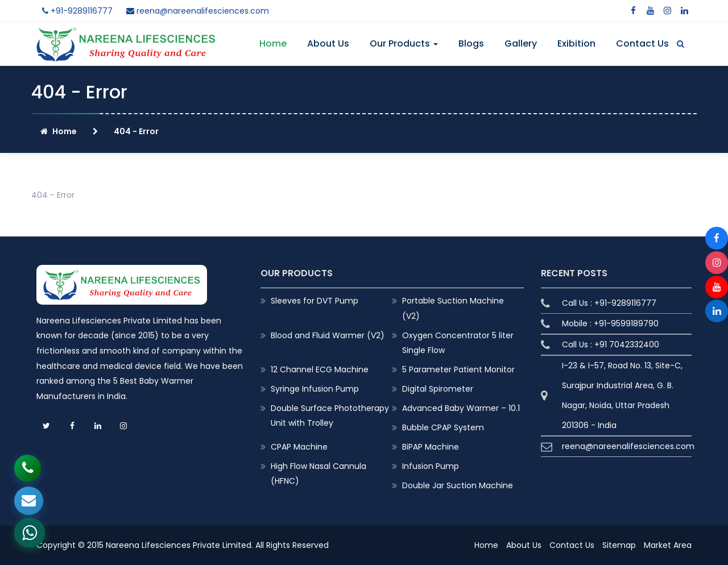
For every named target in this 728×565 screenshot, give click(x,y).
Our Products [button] (404, 43)
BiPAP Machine (431, 447)
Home (273, 43)
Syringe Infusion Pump (315, 389)
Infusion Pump (431, 466)
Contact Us (642, 43)
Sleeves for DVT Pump (315, 301)
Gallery (521, 43)
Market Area (668, 545)
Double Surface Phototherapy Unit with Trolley (330, 416)
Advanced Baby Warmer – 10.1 (461, 408)
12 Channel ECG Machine (320, 369)
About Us (328, 43)
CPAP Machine (299, 447)
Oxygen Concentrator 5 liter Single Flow (458, 343)
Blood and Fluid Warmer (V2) (328, 335)
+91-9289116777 (77, 11)
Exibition (576, 43)
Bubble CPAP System (443, 427)
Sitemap (619, 545)
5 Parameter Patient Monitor (458, 369)
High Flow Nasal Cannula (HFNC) (318, 473)
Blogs (471, 43)
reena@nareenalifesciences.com (198, 11)
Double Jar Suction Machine (458, 485)
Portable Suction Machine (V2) (453, 308)
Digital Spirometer (438, 389)
